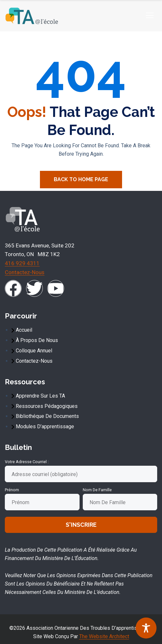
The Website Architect (104, 636)
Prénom (12, 490)
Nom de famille (97, 490)
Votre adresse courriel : (27, 462)
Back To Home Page (81, 179)
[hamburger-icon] (150, 16)
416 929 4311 (22, 263)
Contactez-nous (25, 272)
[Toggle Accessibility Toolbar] (146, 628)
